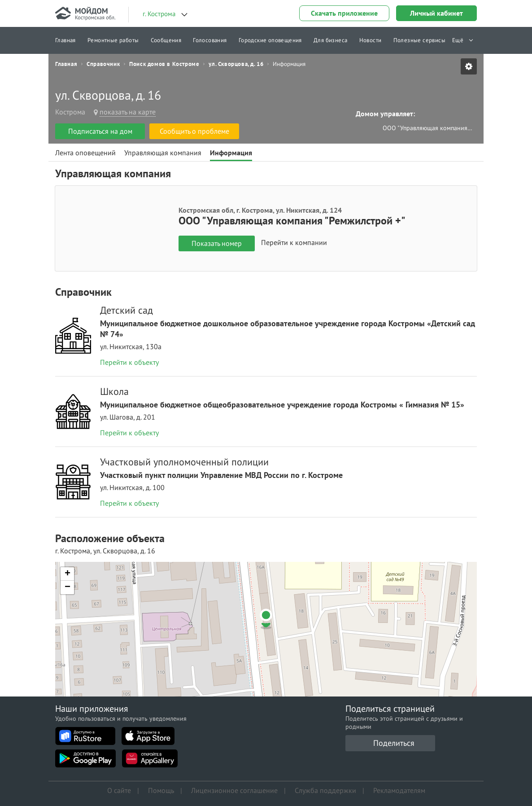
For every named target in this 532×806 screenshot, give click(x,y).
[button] (266, 619)
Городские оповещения (270, 40)
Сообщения (166, 40)
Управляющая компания (163, 153)
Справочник (103, 64)
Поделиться (394, 743)
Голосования (210, 40)
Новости (371, 40)
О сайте (119, 790)
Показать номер (217, 243)
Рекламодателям (399, 790)
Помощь (161, 790)
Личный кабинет (436, 13)
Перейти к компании (294, 243)
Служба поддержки (325, 790)
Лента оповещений (85, 153)
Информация (231, 153)
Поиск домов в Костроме (164, 64)
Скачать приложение (344, 13)
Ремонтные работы (113, 40)
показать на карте (128, 112)
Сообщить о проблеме (194, 131)
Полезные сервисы (419, 40)
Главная (65, 40)
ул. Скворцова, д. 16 (236, 64)
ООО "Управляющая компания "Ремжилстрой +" (427, 128)
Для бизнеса (330, 40)
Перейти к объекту (129, 362)
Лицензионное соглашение (234, 790)
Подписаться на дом (100, 131)
